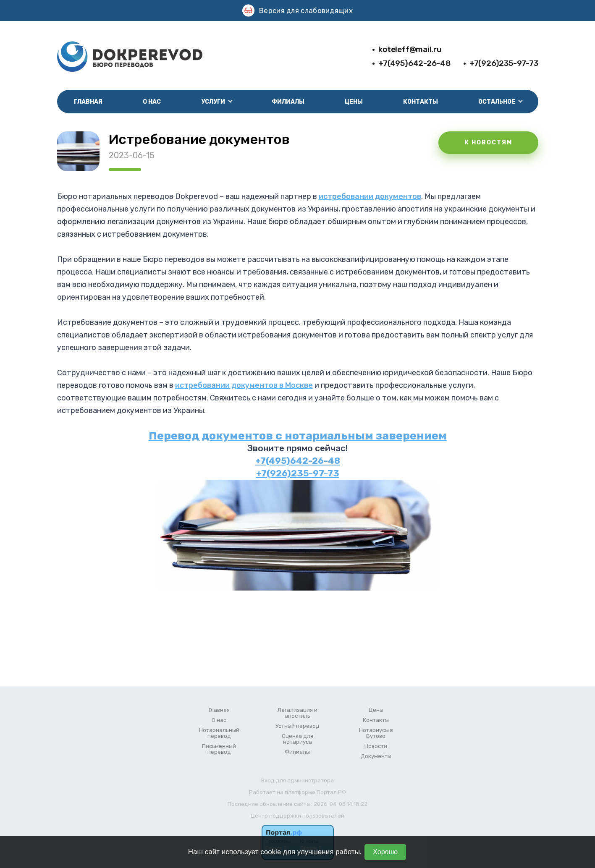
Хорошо (385, 852)
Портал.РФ (332, 792)
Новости (376, 746)
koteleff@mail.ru (410, 49)
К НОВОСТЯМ (488, 142)
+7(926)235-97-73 (504, 63)
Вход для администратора (297, 780)
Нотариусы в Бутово (376, 733)
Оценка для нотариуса (297, 739)
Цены (354, 102)
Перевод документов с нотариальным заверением (298, 436)
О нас (152, 102)
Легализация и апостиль (297, 713)
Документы (376, 756)
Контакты (421, 102)
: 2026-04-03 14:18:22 (339, 804)
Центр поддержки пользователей (297, 816)
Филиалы (288, 102)
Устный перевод (297, 726)
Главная (88, 102)
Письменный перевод (219, 749)
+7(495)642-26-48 (415, 63)
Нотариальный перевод (219, 733)
